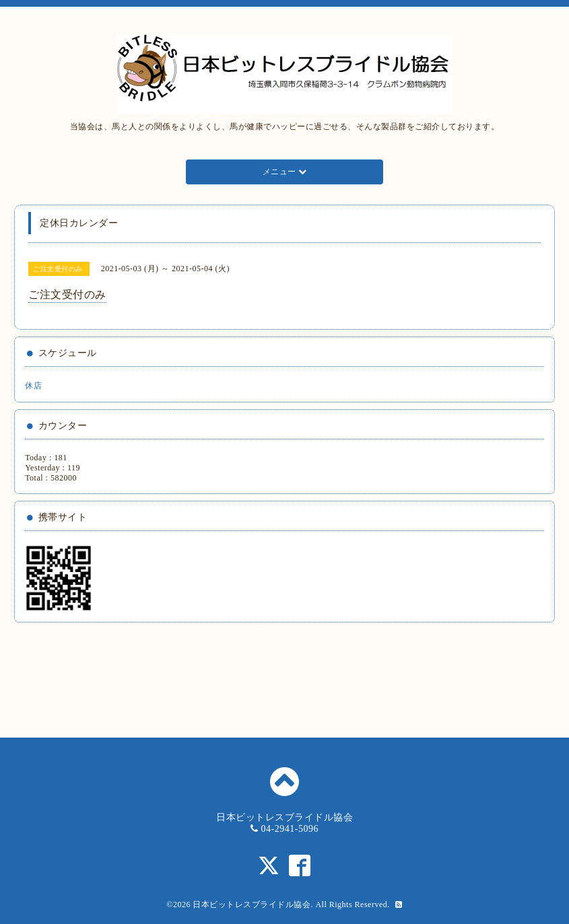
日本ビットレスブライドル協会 (252, 904)
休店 (33, 386)
